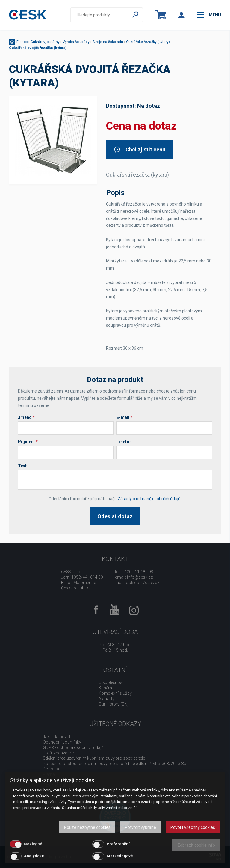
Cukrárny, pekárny (45, 42)
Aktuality (106, 699)
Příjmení (28, 442)
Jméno (26, 417)
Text (22, 466)
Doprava (51, 769)
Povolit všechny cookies (193, 827)
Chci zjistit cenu (139, 149)
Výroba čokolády (76, 42)
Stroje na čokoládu (108, 42)
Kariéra (105, 688)
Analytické (34, 856)
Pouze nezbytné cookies (87, 827)
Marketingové (120, 856)
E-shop (22, 42)
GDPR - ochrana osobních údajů (73, 747)
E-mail (124, 417)
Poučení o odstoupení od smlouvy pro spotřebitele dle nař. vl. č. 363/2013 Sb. (115, 764)
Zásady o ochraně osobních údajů (149, 499)
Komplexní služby (115, 693)
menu (209, 15)
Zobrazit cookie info (196, 845)
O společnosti (112, 682)
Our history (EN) (114, 704)
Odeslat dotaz (115, 516)
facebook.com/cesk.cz (137, 583)
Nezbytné (33, 844)
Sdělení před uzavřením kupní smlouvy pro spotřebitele (94, 758)
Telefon (124, 442)
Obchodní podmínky (62, 742)
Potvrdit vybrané (140, 827)
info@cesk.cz (140, 577)
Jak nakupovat (57, 737)
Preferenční (118, 844)
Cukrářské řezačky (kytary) (148, 42)
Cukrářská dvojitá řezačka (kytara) (38, 48)
